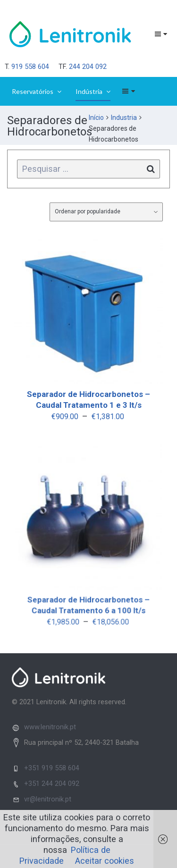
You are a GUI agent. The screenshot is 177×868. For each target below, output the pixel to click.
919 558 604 (30, 67)
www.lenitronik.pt (50, 727)
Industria (124, 118)
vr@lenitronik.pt (48, 799)
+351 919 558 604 (52, 768)
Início (96, 118)
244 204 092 (88, 67)
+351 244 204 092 (52, 784)
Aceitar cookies (105, 861)
